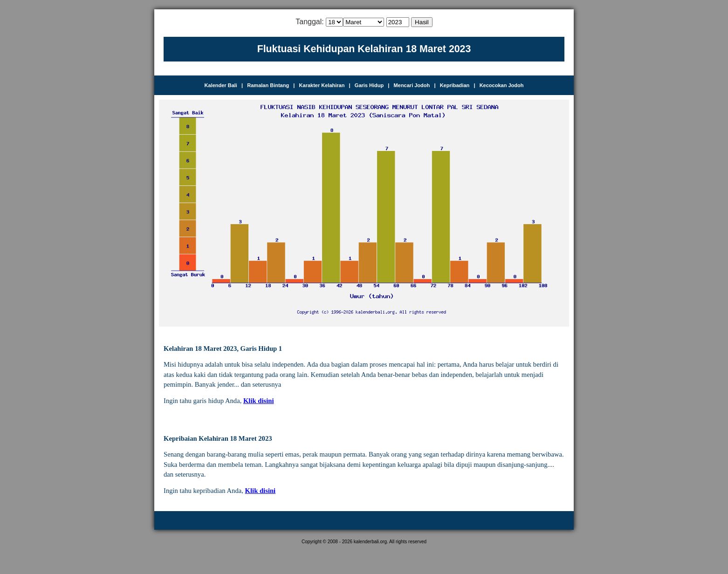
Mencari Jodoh (412, 85)
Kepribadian (455, 85)
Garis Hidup (369, 85)
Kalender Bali (221, 85)
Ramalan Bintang (268, 85)
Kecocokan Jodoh (502, 85)
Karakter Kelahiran (322, 85)
